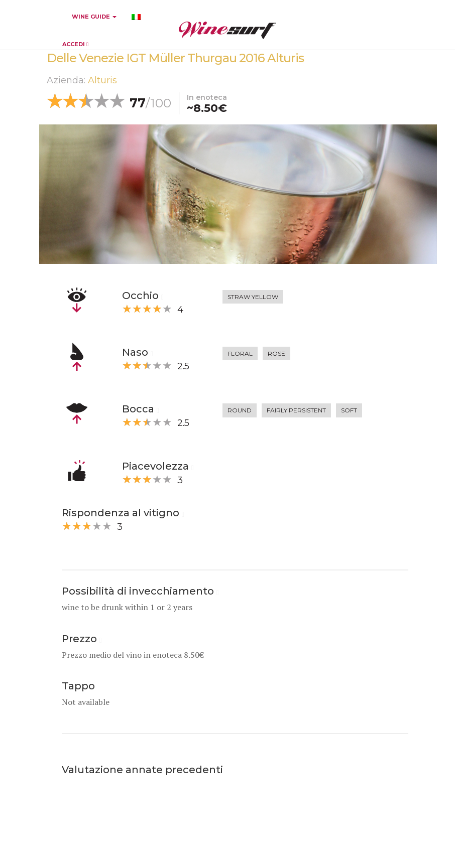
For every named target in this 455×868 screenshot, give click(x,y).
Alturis (102, 80)
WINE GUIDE (94, 17)
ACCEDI (75, 44)
